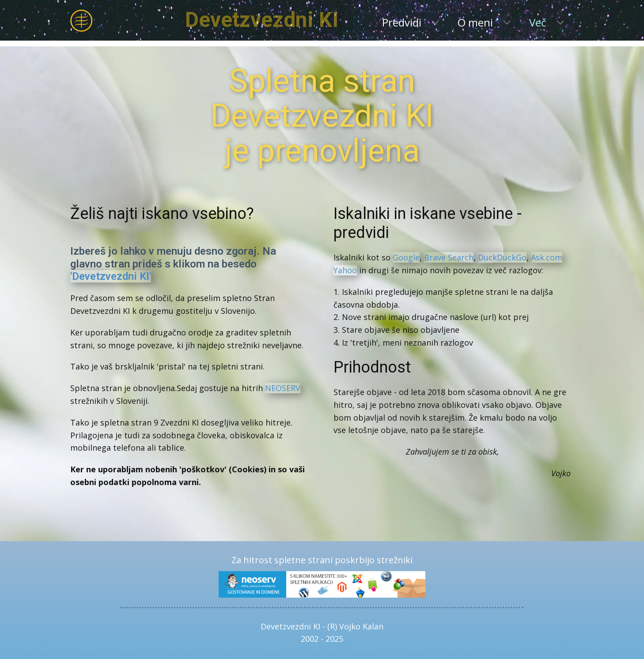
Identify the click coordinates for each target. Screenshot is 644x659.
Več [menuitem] (538, 22)
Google (406, 257)
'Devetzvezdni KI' (111, 276)
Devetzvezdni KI (297, 20)
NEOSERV (283, 388)
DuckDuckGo (502, 257)
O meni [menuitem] (475, 22)
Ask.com (547, 257)
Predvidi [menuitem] (402, 22)
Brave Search (449, 257)
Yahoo (345, 270)
